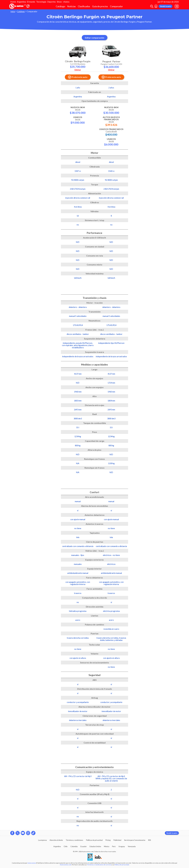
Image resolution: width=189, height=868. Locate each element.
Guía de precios (100, 6)
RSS (149, 840)
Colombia (74, 846)
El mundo (31, 2)
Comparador (116, 6)
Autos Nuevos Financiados (111, 121)
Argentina (21, 2)
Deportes (52, 2)
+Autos (66, 2)
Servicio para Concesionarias (135, 840)
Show (59, 2)
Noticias (71, 6)
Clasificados (84, 6)
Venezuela (132, 846)
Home (13, 2)
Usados (78, 120)
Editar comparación (95, 38)
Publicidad (117, 840)
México (107, 846)
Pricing (108, 840)
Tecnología (41, 2)
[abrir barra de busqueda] (152, 6)
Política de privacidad (122, 865)
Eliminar (78, 70)
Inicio (13, 12)
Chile (66, 846)
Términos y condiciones (74, 840)
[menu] (177, 6)
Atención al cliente (56, 840)
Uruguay (122, 846)
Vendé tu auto (166, 6)
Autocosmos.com (66, 865)
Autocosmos (32, 863)
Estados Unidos (95, 846)
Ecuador (84, 846)
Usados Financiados (111, 132)
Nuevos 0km (78, 110)
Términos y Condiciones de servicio (99, 865)
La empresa (42, 840)
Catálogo (60, 6)
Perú (114, 846)
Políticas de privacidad (94, 840)
